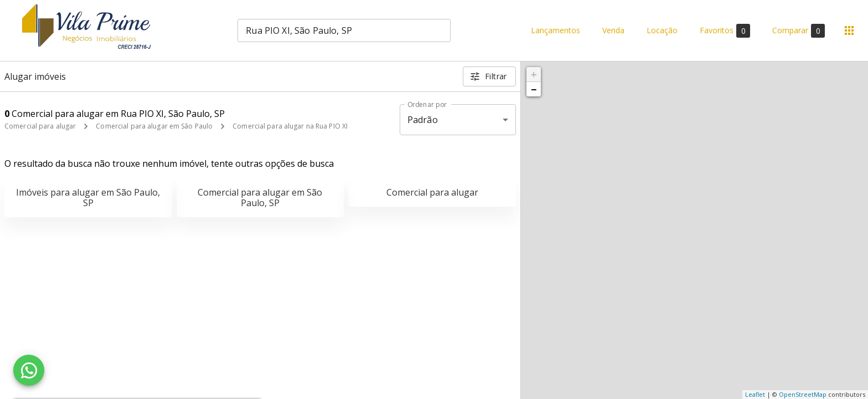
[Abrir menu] (849, 30)
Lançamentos (556, 31)
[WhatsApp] (29, 370)
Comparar (799, 31)
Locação (662, 31)
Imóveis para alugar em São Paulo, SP (88, 198)
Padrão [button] (423, 120)
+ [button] (534, 74)
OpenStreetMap (803, 394)
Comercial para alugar (40, 126)
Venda (613, 31)
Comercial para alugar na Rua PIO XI (290, 126)
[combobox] (344, 30)
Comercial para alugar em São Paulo (154, 126)
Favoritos (725, 31)
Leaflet (755, 394)
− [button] (534, 89)
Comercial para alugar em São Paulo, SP (260, 198)
